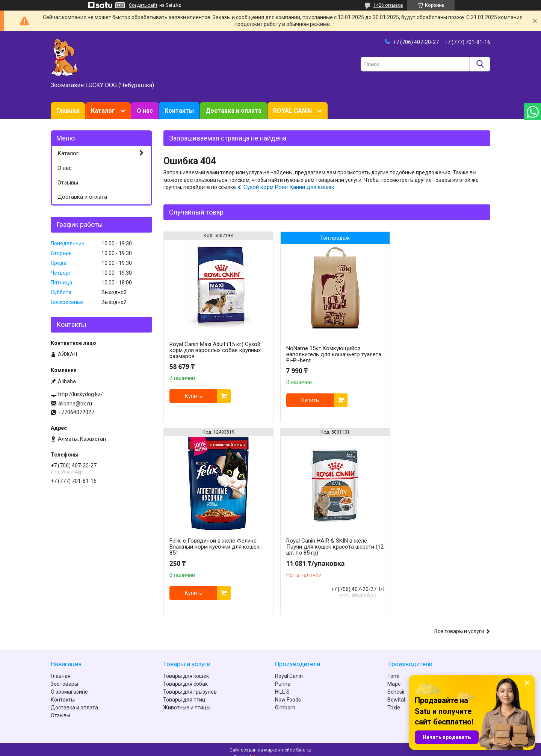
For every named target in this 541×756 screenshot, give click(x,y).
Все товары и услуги (459, 623)
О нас (145, 111)
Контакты (179, 111)
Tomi (393, 668)
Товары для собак (185, 676)
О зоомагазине (69, 684)
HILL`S (282, 684)
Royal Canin (289, 668)
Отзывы (68, 183)
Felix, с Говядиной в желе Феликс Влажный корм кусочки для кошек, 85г (437, 350)
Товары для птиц (184, 692)
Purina (283, 676)
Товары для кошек (186, 668)
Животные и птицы (187, 700)
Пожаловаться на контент (280, 749)
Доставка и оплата (233, 111)
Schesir (396, 684)
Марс (394, 676)
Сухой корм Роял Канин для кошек (289, 187)
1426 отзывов (388, 5)
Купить (194, 396)
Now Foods (288, 692)
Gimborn (285, 700)
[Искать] (480, 64)
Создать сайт (143, 5)
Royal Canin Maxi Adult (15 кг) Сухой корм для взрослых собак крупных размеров (215, 350)
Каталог (103, 111)
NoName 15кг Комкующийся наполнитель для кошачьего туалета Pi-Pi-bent (317, 354)
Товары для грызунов (190, 684)
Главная (68, 111)
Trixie (394, 700)
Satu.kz (304, 742)
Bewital (396, 692)
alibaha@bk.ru (75, 404)
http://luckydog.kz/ (81, 394)
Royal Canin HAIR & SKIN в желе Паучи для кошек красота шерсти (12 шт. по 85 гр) (213, 547)
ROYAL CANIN (292, 111)
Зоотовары (64, 676)
